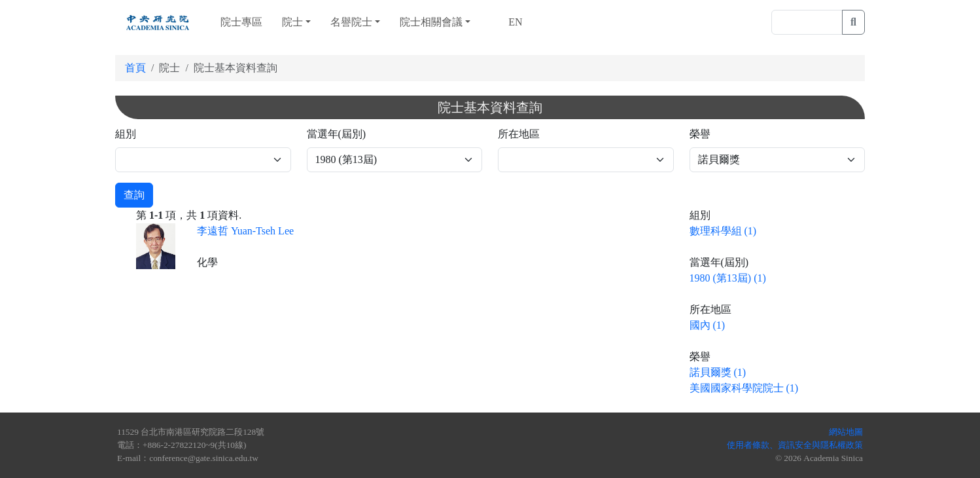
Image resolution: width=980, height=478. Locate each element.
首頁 (135, 68)
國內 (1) (708, 325)
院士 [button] (292, 22)
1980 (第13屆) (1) (728, 278)
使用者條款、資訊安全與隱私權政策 (795, 445)
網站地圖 (846, 432)
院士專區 (241, 22)
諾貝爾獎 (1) (718, 372)
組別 (126, 134)
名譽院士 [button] (351, 22)
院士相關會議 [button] (431, 22)
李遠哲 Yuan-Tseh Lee (245, 231)
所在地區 (519, 134)
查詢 (134, 195)
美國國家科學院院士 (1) (744, 388)
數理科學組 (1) (723, 231)
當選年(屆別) (337, 134)
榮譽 (700, 134)
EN (514, 22)
